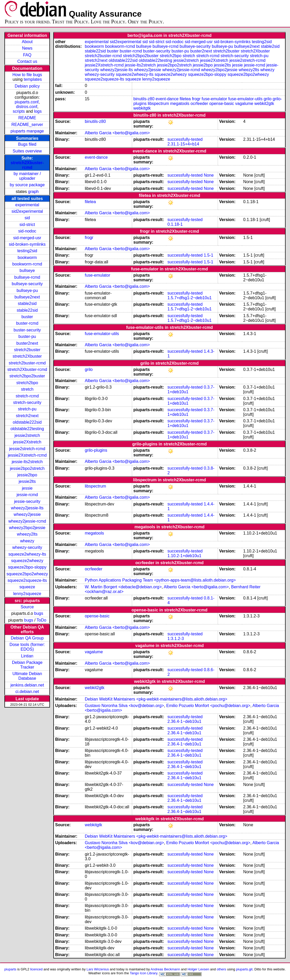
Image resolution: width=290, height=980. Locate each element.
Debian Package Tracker (27, 665)
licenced (36, 969)
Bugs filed (27, 144)
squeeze (27, 587)
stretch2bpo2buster (27, 376)
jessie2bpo (27, 475)
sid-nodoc (27, 231)
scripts (19, 111)
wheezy (27, 541)
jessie (27, 488)
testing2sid (27, 251)
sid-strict (27, 225)
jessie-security (27, 501)
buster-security (27, 330)
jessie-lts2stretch (27, 462)
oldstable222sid (27, 422)
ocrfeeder (199, 104)
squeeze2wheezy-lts (27, 554)
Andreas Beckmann (165, 969)
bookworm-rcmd (27, 264)
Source (27, 607)
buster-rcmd (27, 323)
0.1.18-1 (175, 224)
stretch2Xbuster (27, 356)
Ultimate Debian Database (27, 676)
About (27, 42)
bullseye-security (27, 284)
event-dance (167, 99)
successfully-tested (185, 139)
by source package (27, 185)
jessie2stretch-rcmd (27, 449)
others (221, 969)
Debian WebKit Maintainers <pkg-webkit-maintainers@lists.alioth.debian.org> (156, 699)
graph (33, 192)
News (27, 48)
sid (27, 218)
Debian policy (27, 86)
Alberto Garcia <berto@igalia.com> (117, 133)
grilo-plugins (96, 450)
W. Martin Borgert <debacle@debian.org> (123, 587)
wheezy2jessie (27, 514)
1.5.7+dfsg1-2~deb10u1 (190, 298)
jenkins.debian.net (27, 685)
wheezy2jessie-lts (27, 508)
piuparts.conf (27, 102)
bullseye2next (27, 297)
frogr (196, 99)
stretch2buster (27, 350)
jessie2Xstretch (27, 442)
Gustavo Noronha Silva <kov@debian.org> (124, 706)
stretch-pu (27, 409)
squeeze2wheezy (27, 561)
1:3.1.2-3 (176, 639)
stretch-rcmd (27, 396)
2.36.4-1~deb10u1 (184, 721)
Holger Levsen (198, 969)
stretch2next (27, 416)
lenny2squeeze (27, 594)
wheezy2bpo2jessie (27, 528)
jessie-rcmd (27, 495)
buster (27, 317)
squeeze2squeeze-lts (27, 580)
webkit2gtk (264, 104)
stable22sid (27, 310)
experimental (27, 205)
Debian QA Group (27, 638)
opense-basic (222, 104)
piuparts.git (244, 969)
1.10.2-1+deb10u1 (184, 556)
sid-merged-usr (27, 238)
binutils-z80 (144, 99)
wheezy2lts (27, 534)
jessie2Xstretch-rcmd (27, 455)
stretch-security (27, 402)
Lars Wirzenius (98, 969)
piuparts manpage (27, 131)
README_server (27, 125)
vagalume (244, 104)
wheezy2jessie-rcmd (27, 521)
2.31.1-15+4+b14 (183, 144)
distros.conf (27, 107)
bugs (39, 613)
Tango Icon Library (144, 973)
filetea (185, 99)
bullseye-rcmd (27, 277)
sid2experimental (27, 211)
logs (38, 111)
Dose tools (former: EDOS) (27, 647)
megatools (180, 104)
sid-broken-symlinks (27, 244)
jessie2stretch (27, 435)
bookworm (27, 258)
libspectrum (158, 104)
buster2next (27, 343)
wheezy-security (27, 547)
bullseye (27, 271)
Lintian (27, 656)
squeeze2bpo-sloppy (27, 567)
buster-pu (27, 336)
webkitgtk (142, 108)
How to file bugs (27, 75)
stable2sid (27, 304)
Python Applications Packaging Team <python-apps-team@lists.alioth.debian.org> (160, 580)
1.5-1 (208, 255)
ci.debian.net (27, 692)
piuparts (10, 969)
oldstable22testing (27, 429)
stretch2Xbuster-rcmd (27, 165)
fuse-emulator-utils (246, 99)
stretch (27, 389)
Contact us (27, 61)
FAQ (27, 55)
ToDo (41, 620)
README (27, 118)
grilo (268, 99)
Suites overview (27, 151)
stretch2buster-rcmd (27, 363)
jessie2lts (27, 481)
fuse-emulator (214, 99)
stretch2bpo (27, 383)
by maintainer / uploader (27, 176)
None (209, 175)
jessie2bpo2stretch (27, 468)
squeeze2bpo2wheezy (27, 574)
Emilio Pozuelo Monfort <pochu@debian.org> (208, 706)
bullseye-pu (27, 291)
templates (33, 79)
